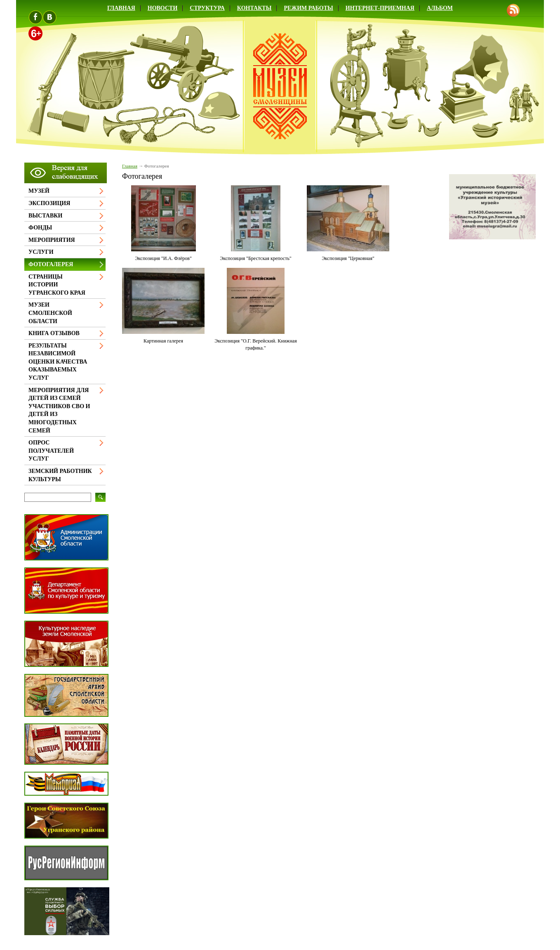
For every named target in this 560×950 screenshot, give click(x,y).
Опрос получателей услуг (51, 451)
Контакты (254, 8)
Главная (121, 8)
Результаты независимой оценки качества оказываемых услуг (58, 362)
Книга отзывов (54, 333)
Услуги (41, 252)
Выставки (45, 216)
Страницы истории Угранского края (57, 285)
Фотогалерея (51, 264)
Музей (39, 191)
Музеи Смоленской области (50, 313)
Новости (163, 8)
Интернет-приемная (380, 8)
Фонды (40, 228)
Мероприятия (52, 240)
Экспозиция (49, 203)
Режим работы (308, 8)
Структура (207, 8)
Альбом (440, 8)
